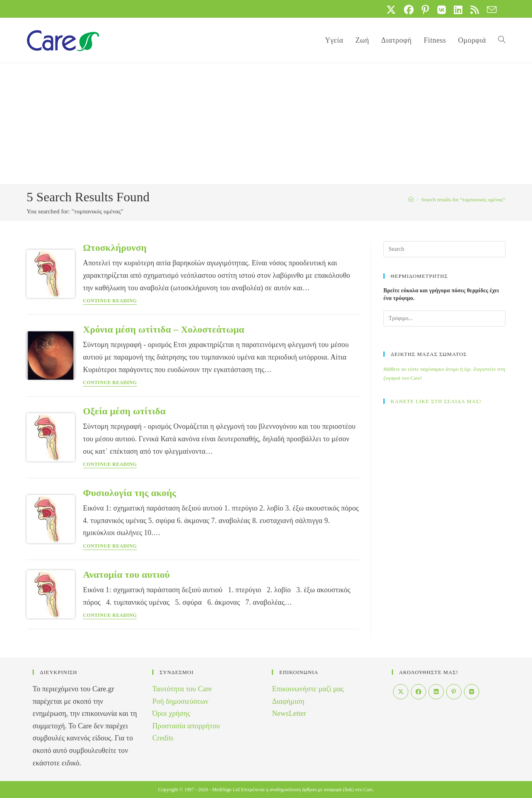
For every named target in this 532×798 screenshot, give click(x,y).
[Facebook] (418, 692)
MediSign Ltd (226, 790)
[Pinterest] (454, 692)
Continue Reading (110, 301)
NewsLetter (289, 713)
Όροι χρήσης (171, 713)
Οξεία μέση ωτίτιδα (124, 411)
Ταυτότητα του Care (182, 689)
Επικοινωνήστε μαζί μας (308, 689)
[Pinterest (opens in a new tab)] (425, 10)
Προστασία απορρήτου (186, 726)
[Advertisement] (266, 124)
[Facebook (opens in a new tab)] (409, 10)
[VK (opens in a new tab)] (442, 10)
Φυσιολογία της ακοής (129, 493)
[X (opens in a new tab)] (391, 10)
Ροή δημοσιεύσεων (180, 701)
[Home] (411, 199)
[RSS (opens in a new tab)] (475, 10)
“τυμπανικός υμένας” (463, 199)
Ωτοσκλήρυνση (115, 248)
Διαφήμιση (288, 701)
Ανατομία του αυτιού (126, 575)
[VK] (472, 692)
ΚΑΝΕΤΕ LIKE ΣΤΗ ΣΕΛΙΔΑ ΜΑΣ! (436, 401)
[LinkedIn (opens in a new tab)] (458, 10)
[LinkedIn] (436, 692)
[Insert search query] (444, 249)
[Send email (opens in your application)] (490, 10)
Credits (163, 738)
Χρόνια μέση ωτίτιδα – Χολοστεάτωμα (164, 329)
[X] (401, 692)
